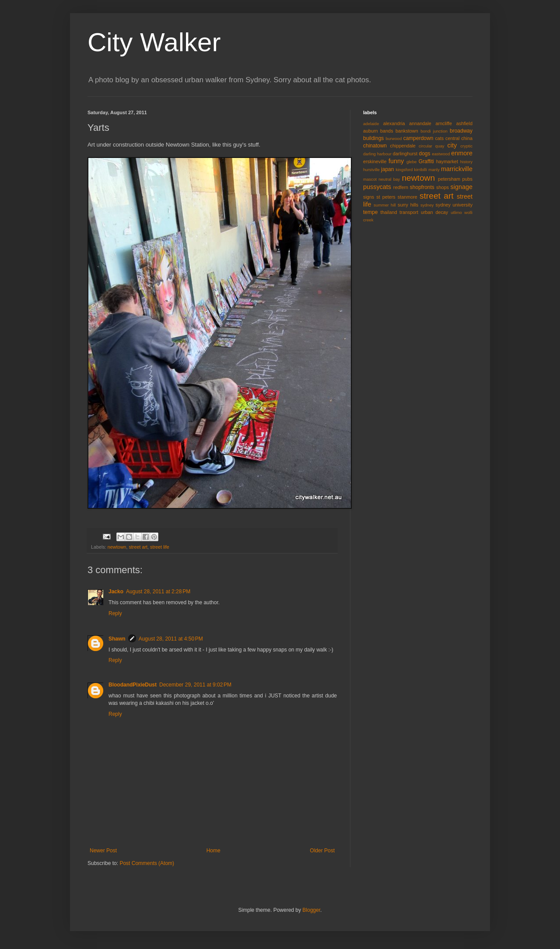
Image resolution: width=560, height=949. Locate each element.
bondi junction (434, 131)
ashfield (464, 123)
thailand (389, 212)
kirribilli (421, 170)
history (466, 162)
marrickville (457, 169)
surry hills (408, 205)
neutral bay (389, 179)
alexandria (394, 123)
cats (439, 138)
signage (462, 187)
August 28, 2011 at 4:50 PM (171, 639)
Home (213, 851)
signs (369, 197)
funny (396, 161)
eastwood (441, 154)
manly (434, 170)
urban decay (434, 212)
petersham (449, 179)
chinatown (375, 146)
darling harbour (377, 154)
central (452, 138)
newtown (117, 547)
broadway (461, 131)
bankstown (407, 131)
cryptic (466, 146)
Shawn (117, 639)
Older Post (322, 851)
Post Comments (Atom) (147, 863)
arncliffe (444, 123)
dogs (425, 154)
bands (387, 131)
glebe (411, 162)
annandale (420, 123)
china (467, 138)
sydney (427, 205)
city (452, 145)
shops (443, 187)
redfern (401, 187)
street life (160, 547)
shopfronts (422, 187)
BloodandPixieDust (133, 685)
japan (387, 169)
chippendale (403, 146)
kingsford (404, 170)
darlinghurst (405, 154)
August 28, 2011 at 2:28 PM (158, 592)
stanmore (408, 197)
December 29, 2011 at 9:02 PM (195, 685)
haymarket (447, 161)
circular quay (432, 146)
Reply (115, 613)
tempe (370, 212)
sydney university (454, 205)
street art (138, 547)
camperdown (418, 138)
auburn (371, 131)
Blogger (311, 910)
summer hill (385, 205)
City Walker (154, 42)
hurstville (371, 170)
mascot (370, 179)
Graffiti (426, 161)
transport (409, 212)
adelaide (371, 124)
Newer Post (103, 851)
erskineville (375, 161)
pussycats (377, 187)
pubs (467, 179)
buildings (373, 138)
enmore (462, 153)
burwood (394, 138)
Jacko (116, 592)
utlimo (456, 212)
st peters (386, 197)
